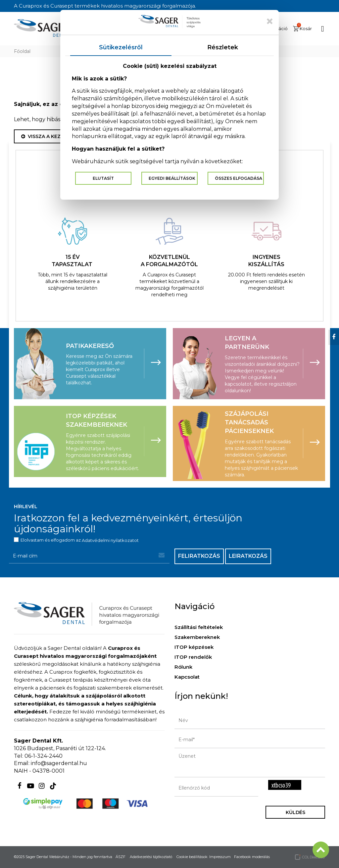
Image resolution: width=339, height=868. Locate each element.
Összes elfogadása (239, 178)
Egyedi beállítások (172, 178)
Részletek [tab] (223, 47)
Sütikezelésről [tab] (121, 47)
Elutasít (103, 178)
